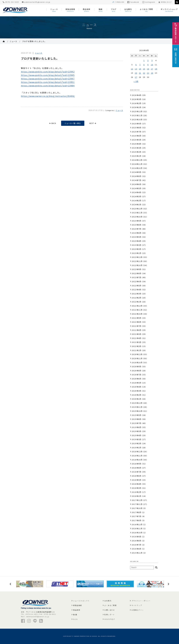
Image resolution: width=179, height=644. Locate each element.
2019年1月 (137, 447)
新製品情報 (77, 605)
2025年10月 (137, 119)
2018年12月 (137, 452)
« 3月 (136, 81)
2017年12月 (137, 500)
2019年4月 (137, 435)
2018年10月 (137, 460)
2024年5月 (137, 188)
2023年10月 (137, 217)
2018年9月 (137, 464)
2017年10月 (137, 508)
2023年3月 (137, 245)
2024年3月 (137, 196)
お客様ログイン (138, 610)
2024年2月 (137, 200)
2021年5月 (137, 334)
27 (136, 77)
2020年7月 (137, 375)
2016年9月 (137, 537)
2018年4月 (137, 484)
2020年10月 (137, 362)
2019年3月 (137, 439)
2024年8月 (137, 176)
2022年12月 (137, 257)
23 (148, 73)
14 (140, 69)
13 (136, 69)
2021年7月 (137, 326)
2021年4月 (137, 338)
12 (132, 69)
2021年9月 (137, 318)
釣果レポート (109, 615)
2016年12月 (137, 524)
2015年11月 (137, 553)
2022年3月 (137, 294)
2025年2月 (137, 152)
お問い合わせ (109, 610)
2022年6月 (137, 281)
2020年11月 (137, 358)
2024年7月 (137, 180)
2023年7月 (137, 229)
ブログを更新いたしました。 (34, 41)
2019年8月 (137, 419)
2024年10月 (137, 168)
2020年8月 (137, 371)
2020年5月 (137, 383)
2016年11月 (137, 528)
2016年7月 (137, 545)
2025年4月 (137, 144)
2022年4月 (137, 290)
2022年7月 (137, 277)
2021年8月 (137, 322)
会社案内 (108, 601)
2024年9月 (137, 172)
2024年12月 (137, 160)
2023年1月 (137, 253)
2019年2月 (137, 443)
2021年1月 (137, 350)
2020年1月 (137, 399)
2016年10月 (137, 533)
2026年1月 (137, 107)
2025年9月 (137, 124)
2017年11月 (137, 504)
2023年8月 (137, 225)
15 (144, 69)
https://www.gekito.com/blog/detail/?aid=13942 (48, 72)
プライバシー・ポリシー (141, 601)
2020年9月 (137, 366)
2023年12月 (137, 209)
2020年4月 (137, 387)
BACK (53, 123)
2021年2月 (137, 346)
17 (152, 69)
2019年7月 (137, 423)
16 (148, 69)
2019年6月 (137, 427)
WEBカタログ (165, 2)
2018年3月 (137, 488)
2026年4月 (137, 95)
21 (140, 73)
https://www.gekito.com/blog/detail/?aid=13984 (48, 86)
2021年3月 (137, 342)
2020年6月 (137, 379)
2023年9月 (137, 221)
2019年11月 (137, 407)
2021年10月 (137, 314)
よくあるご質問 (110, 605)
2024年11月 (137, 164)
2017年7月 (137, 516)
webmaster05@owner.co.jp (36, 2)
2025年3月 (137, 148)
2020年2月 (137, 395)
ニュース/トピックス (81, 601)
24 (152, 73)
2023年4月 (137, 241)
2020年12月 (137, 354)
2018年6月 (137, 476)
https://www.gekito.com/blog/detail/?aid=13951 (48, 82)
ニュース (13, 41)
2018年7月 (137, 472)
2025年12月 (137, 111)
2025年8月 (137, 128)
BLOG (75, 619)
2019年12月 (137, 403)
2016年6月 (137, 549)
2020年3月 (137, 391)
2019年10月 (137, 411)
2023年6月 (137, 233)
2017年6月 (137, 520)
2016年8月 (137, 541)
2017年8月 (137, 512)
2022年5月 (137, 285)
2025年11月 (137, 115)
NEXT (93, 123)
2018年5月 (137, 480)
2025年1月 (137, 156)
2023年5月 (137, 237)
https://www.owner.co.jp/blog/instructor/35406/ (48, 96)
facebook (133, 2)
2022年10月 (137, 265)
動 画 (75, 615)
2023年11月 (137, 213)
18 (156, 69)
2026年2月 (137, 103)
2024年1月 (137, 204)
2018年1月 (137, 496)
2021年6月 (137, 330)
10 (152, 65)
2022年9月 (137, 269)
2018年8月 (137, 468)
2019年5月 (137, 431)
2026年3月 (137, 99)
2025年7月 (137, 132)
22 (144, 73)
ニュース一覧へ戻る (73, 123)
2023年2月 (137, 249)
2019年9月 (137, 415)
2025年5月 (137, 140)
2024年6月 (137, 184)
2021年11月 (137, 310)
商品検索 (77, 610)
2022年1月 (137, 302)
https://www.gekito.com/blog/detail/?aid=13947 (48, 79)
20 (136, 73)
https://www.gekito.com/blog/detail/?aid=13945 (48, 75)
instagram (149, 2)
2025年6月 (137, 136)
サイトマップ (137, 605)
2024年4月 (137, 192)
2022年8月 (137, 273)
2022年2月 (137, 298)
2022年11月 (137, 261)
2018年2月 (137, 492)
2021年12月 (137, 306)
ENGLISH (120, 2)
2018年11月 (137, 456)
